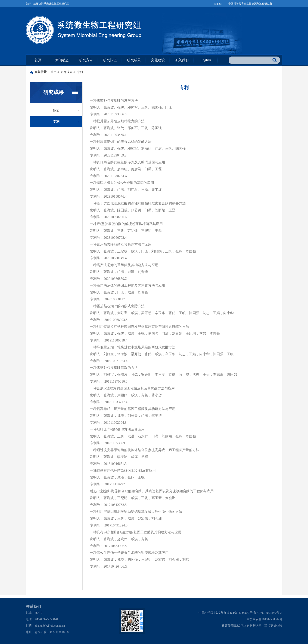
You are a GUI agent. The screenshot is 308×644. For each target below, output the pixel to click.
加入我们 (182, 60)
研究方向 (86, 60)
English (218, 4)
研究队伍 (110, 60)
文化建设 (158, 60)
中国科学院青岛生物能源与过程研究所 (250, 4)
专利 (80, 72)
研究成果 (134, 60)
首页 (38, 60)
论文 (56, 110)
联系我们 (33, 607)
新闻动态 (62, 60)
